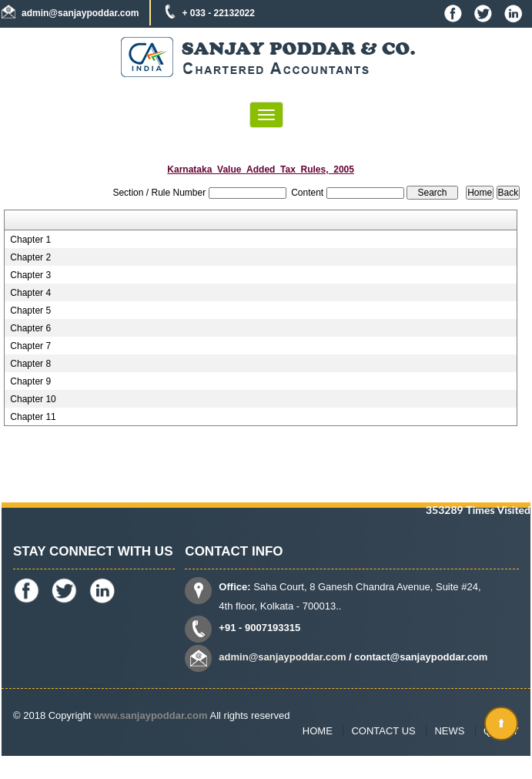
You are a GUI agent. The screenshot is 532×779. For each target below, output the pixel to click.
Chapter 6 (30, 328)
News (449, 731)
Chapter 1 (30, 240)
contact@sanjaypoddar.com (421, 657)
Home (318, 731)
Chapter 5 (30, 311)
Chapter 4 (30, 293)
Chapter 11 (33, 417)
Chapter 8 (30, 364)
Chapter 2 (30, 257)
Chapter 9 (30, 381)
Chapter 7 (30, 346)
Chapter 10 (33, 399)
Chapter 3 (30, 275)
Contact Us (383, 731)
